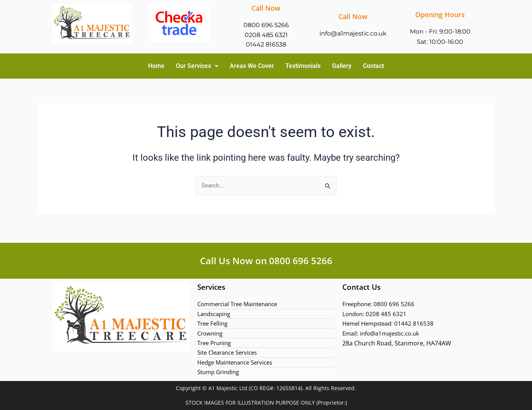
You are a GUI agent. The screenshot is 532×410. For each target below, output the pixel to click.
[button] (197, 67)
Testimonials (303, 67)
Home (156, 67)
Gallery (342, 67)
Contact (373, 67)
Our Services (197, 67)
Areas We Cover (252, 67)
